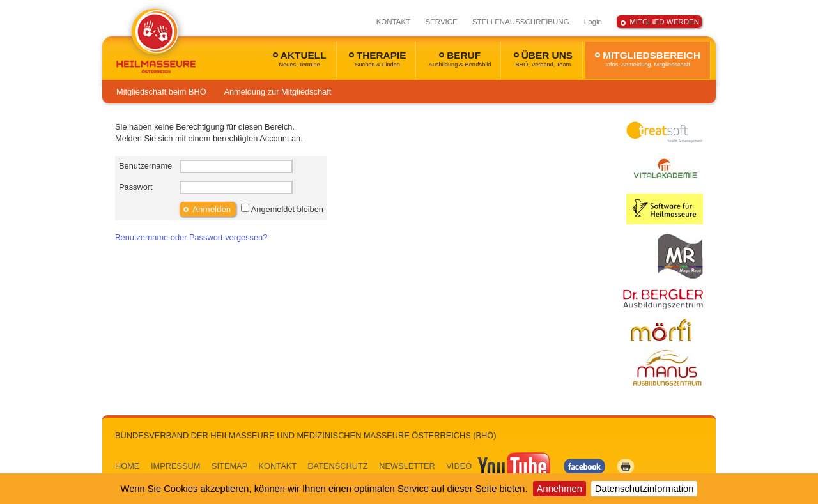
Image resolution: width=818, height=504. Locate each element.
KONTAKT (394, 22)
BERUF (460, 59)
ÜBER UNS (543, 59)
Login (593, 22)
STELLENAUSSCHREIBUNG (521, 22)
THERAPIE (378, 59)
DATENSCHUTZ (337, 466)
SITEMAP (229, 466)
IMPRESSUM (176, 466)
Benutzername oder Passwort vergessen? (191, 237)
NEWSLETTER (407, 466)
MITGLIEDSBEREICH (648, 59)
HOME (127, 466)
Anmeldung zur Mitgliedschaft (277, 92)
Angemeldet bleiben (287, 209)
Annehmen (559, 489)
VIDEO (499, 466)
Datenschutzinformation (644, 489)
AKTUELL (300, 59)
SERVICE (441, 22)
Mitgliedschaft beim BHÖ (161, 92)
